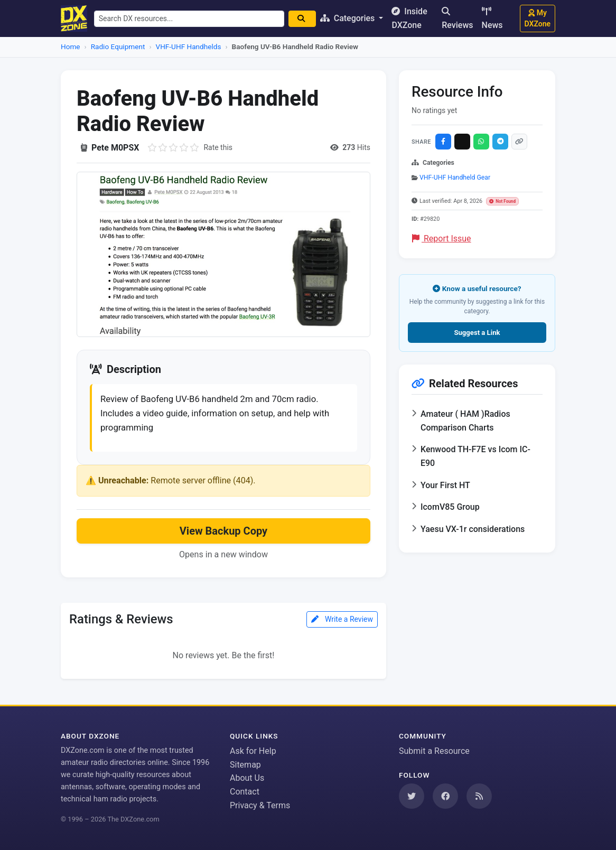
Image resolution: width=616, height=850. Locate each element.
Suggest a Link (477, 333)
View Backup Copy (223, 535)
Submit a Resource (434, 751)
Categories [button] (354, 18)
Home (71, 46)
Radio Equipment (118, 46)
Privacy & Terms (260, 805)
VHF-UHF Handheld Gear (455, 178)
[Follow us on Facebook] (445, 796)
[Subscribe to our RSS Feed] (479, 796)
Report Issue (442, 239)
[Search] (308, 19)
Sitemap (245, 765)
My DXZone (538, 18)
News (492, 18)
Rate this (218, 147)
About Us (247, 778)
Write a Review (342, 623)
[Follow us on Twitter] (412, 796)
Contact (245, 792)
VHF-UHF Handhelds (189, 46)
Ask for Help (253, 751)
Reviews (457, 18)
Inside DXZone (416, 18)
